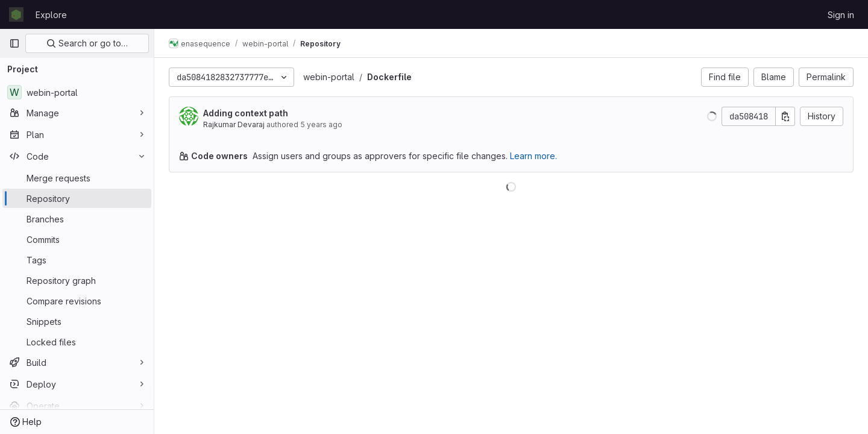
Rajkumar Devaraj (234, 124)
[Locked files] (77, 342)
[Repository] (77, 198)
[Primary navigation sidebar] (14, 43)
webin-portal (329, 77)
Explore (51, 15)
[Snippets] (77, 321)
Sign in (841, 15)
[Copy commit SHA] (785, 116)
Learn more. (533, 156)
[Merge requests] (77, 178)
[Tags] (77, 260)
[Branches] (77, 219)
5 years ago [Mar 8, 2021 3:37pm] (321, 124)
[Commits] (77, 239)
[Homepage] (16, 14)
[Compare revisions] (77, 301)
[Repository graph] (77, 280)
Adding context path (246, 113)
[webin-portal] (77, 92)
